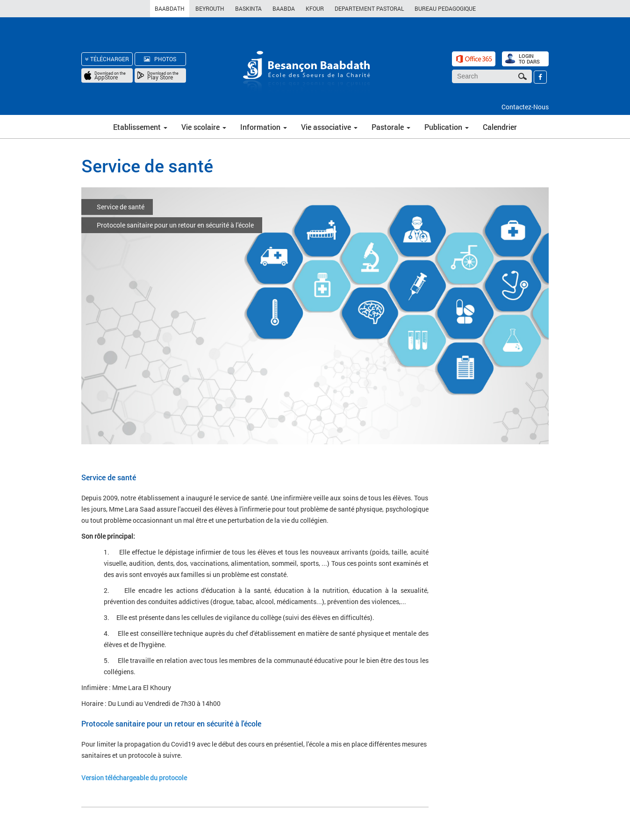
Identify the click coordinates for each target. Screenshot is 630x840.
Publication (447, 127)
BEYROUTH (210, 8)
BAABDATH (170, 8)
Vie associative (329, 127)
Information (264, 127)
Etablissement (140, 127)
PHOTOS (160, 59)
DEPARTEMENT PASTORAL (369, 8)
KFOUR (315, 8)
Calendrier (500, 127)
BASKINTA (248, 8)
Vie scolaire (204, 127)
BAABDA (284, 8)
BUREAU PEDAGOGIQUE (445, 8)
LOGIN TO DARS (529, 59)
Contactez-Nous (525, 107)
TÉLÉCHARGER (107, 59)
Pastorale (391, 127)
